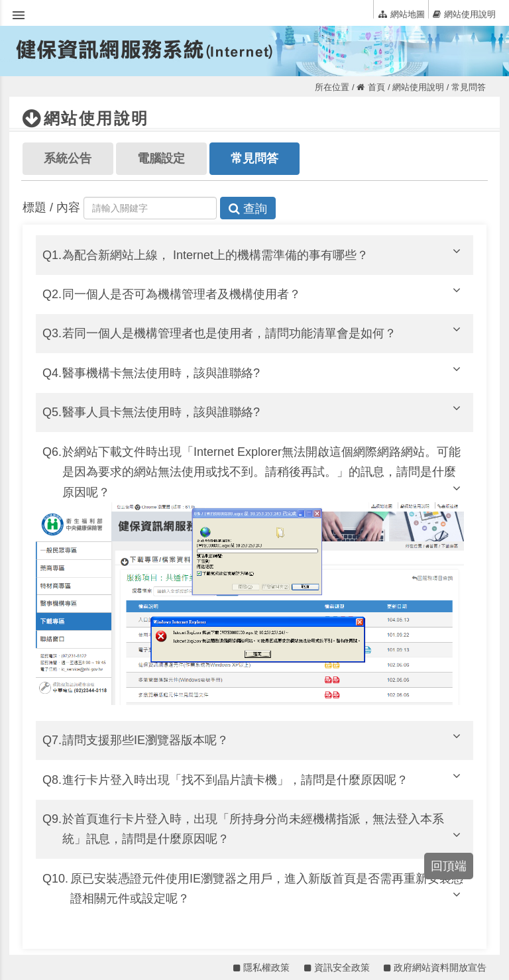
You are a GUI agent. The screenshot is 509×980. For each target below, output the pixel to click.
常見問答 (254, 158)
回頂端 (449, 866)
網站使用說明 (464, 14)
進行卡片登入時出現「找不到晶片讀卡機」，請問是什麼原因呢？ (263, 778)
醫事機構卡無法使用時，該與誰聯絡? (263, 371)
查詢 (248, 209)
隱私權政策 (261, 967)
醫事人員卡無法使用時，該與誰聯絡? (263, 410)
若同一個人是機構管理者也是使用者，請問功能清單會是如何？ (263, 332)
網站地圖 (402, 14)
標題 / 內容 (51, 207)
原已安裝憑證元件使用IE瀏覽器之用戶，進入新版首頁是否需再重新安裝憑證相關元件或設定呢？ (267, 889)
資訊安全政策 (337, 967)
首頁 (371, 87)
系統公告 (68, 158)
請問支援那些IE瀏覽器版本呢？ (263, 738)
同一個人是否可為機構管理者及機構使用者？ (263, 293)
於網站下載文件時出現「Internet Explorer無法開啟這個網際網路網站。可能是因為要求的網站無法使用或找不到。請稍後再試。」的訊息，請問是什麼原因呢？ (263, 472)
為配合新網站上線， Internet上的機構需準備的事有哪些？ (263, 253)
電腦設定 (161, 158)
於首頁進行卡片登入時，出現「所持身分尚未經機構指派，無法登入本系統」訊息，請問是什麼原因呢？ (263, 829)
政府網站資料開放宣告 (435, 967)
